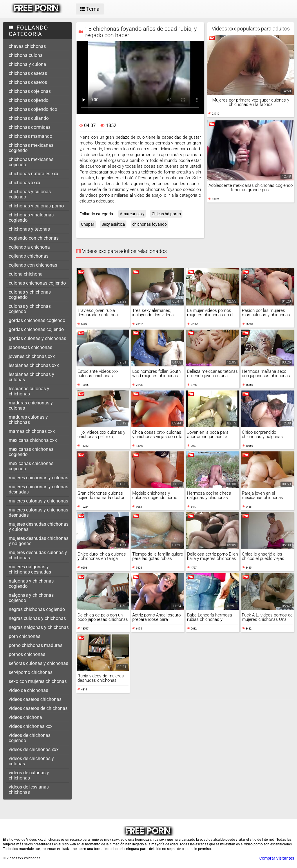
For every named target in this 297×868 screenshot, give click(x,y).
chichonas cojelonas (30, 91)
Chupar (88, 224)
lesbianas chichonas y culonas (31, 377)
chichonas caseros (28, 82)
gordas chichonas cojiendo (36, 329)
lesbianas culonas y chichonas (29, 391)
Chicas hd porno (166, 214)
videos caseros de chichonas (38, 708)
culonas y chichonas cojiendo (30, 309)
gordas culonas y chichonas (37, 338)
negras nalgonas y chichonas (39, 627)
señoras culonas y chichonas (38, 663)
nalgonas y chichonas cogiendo (31, 584)
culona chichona (26, 274)
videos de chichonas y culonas (31, 761)
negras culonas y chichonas (37, 618)
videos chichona (25, 717)
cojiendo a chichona (29, 247)
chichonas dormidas (30, 127)
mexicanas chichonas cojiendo (31, 466)
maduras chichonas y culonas (31, 405)
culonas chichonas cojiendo (37, 283)
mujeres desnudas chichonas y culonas (39, 527)
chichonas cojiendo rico (33, 109)
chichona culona (26, 55)
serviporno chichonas (31, 672)
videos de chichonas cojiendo (30, 738)
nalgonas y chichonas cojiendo (31, 598)
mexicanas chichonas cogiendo (31, 452)
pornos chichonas (27, 654)
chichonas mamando (30, 136)
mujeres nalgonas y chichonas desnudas (30, 569)
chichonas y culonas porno (36, 206)
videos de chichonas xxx (34, 749)
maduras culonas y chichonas (28, 420)
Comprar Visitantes (277, 858)
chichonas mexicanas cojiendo (31, 162)
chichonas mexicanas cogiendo (31, 148)
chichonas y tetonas (29, 229)
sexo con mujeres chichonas (38, 681)
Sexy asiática (113, 224)
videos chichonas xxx (31, 726)
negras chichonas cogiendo (37, 609)
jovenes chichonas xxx (32, 356)
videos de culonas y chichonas (29, 775)
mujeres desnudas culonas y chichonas (38, 555)
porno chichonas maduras (36, 645)
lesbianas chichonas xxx (34, 365)
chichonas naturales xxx (33, 174)
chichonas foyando (150, 224)
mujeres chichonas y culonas (38, 478)
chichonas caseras (28, 73)
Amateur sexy (132, 214)
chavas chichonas (27, 46)
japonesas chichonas (30, 347)
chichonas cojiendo (29, 100)
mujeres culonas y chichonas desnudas (38, 512)
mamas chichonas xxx (32, 431)
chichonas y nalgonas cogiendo (31, 217)
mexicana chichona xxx (33, 440)
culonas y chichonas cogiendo (30, 295)
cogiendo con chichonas (34, 238)
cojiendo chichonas (29, 256)
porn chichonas (25, 636)
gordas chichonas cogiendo (37, 320)
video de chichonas (28, 690)
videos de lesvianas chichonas (29, 790)
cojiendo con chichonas (33, 265)
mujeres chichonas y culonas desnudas (38, 489)
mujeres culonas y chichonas (38, 501)
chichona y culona (27, 64)
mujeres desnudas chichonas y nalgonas (39, 541)
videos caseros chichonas (35, 699)
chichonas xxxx (25, 183)
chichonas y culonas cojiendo (30, 194)
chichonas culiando (29, 118)
